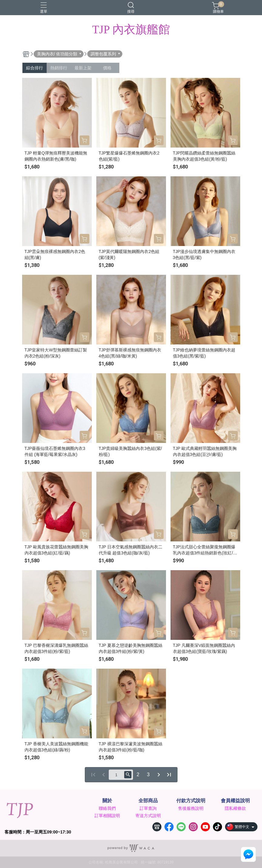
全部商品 (148, 801)
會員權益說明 (235, 801)
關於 (107, 801)
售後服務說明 (191, 808)
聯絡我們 (107, 808)
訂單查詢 (148, 808)
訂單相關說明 (107, 816)
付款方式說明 (191, 801)
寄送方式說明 (148, 816)
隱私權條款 (235, 808)
